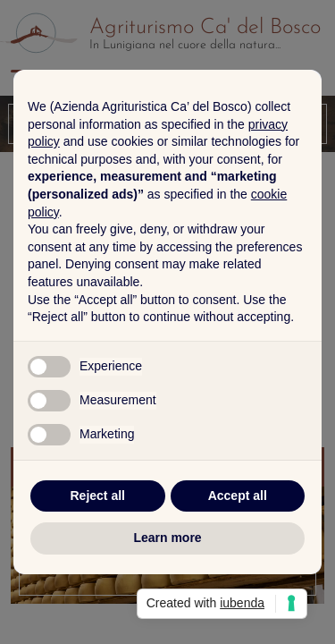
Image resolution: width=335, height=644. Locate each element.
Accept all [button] (238, 496)
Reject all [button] (98, 496)
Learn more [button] (167, 538)
